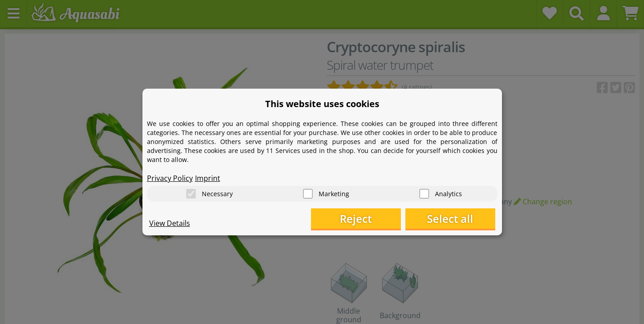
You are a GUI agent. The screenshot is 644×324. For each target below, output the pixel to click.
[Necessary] (191, 194)
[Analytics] (424, 194)
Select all (450, 218)
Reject (356, 218)
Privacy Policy (170, 178)
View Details (170, 223)
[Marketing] (308, 194)
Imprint (208, 178)
